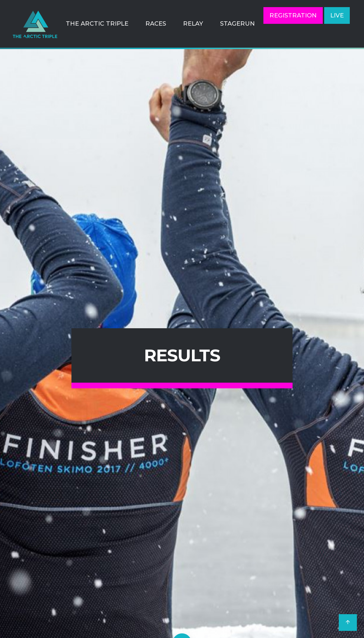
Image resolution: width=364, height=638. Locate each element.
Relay (193, 23)
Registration (293, 15)
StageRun (237, 23)
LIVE (337, 15)
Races (156, 23)
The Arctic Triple (97, 23)
